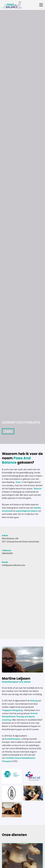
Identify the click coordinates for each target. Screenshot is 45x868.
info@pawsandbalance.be (13, 565)
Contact (8, 431)
